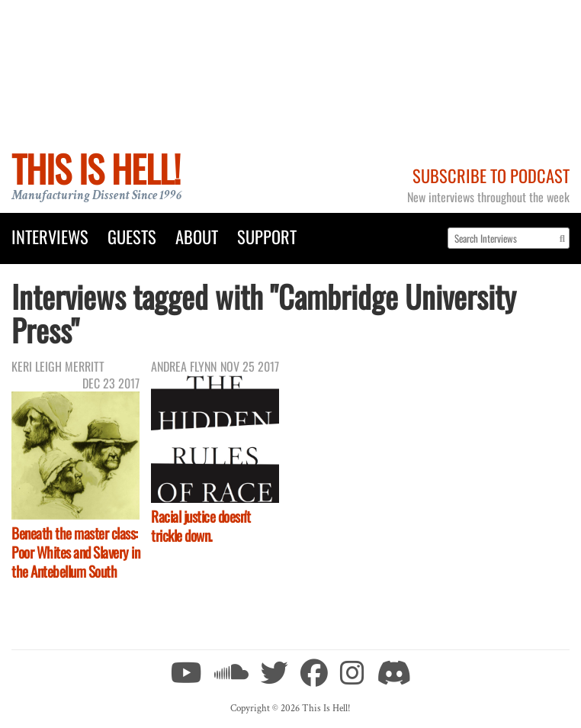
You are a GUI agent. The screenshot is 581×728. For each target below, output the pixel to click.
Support (267, 236)
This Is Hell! (96, 168)
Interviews (50, 236)
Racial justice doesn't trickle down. (201, 526)
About (197, 236)
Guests (132, 236)
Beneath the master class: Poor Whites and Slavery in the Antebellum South (75, 552)
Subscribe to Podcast (491, 175)
